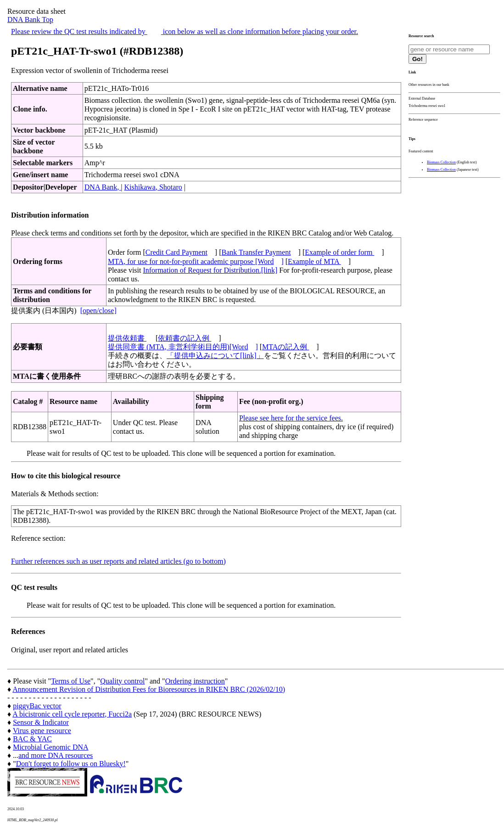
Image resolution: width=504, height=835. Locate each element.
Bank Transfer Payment (256, 252)
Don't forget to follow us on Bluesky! (71, 764)
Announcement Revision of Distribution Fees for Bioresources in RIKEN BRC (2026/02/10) (149, 689)
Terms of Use (71, 681)
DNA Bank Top (30, 20)
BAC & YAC (32, 739)
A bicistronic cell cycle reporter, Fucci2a (72, 714)
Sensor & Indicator (41, 722)
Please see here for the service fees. (291, 418)
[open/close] (98, 311)
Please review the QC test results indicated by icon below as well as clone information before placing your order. (185, 31)
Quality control (122, 681)
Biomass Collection (441, 162)
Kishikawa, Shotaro (153, 187)
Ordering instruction (195, 681)
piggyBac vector (37, 706)
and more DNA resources (56, 755)
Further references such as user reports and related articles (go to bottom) (118, 561)
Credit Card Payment (176, 252)
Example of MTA (314, 261)
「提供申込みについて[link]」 (215, 356)
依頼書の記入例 (185, 338)
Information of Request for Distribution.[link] (210, 270)
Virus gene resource (42, 731)
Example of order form (339, 252)
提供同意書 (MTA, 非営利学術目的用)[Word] (183, 347)
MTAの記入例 (286, 347)
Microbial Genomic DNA (50, 747)
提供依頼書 (127, 338)
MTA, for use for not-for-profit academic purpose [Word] (196, 261)
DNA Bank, (103, 187)
